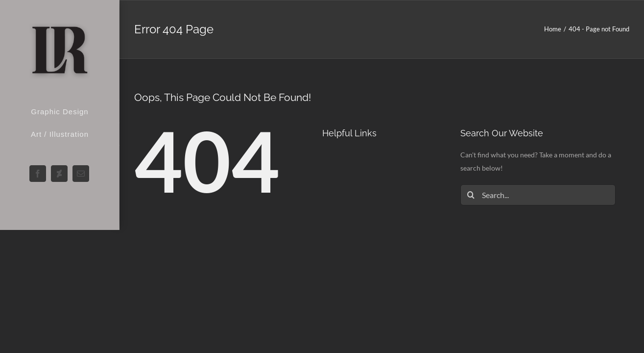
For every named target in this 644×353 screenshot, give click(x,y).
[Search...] (538, 195)
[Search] (471, 195)
